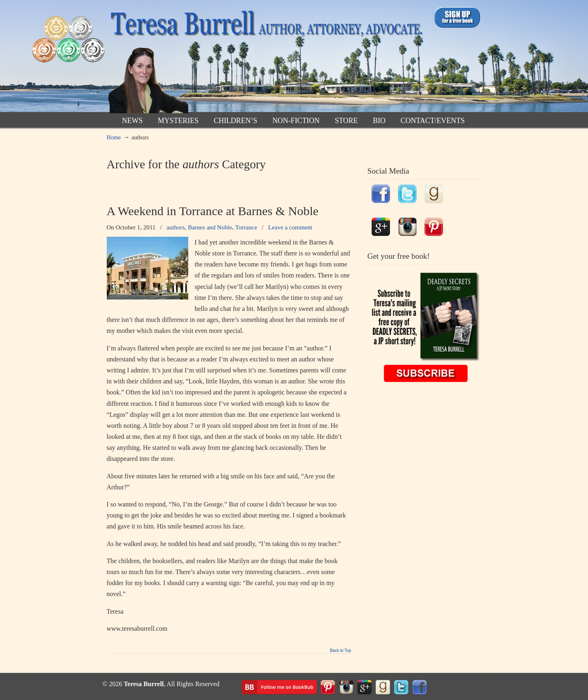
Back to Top (340, 651)
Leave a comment (290, 227)
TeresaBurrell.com (265, 58)
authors (176, 227)
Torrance (246, 227)
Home (114, 137)
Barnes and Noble (210, 227)
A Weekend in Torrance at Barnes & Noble (213, 211)
